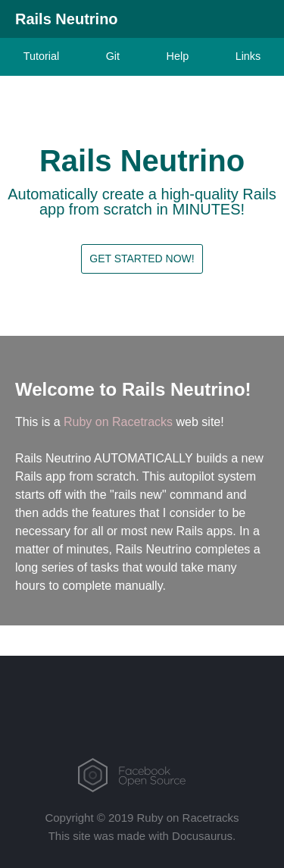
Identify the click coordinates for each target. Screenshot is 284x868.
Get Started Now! (142, 259)
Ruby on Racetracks (118, 422)
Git (113, 56)
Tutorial (41, 56)
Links (248, 56)
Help (178, 56)
